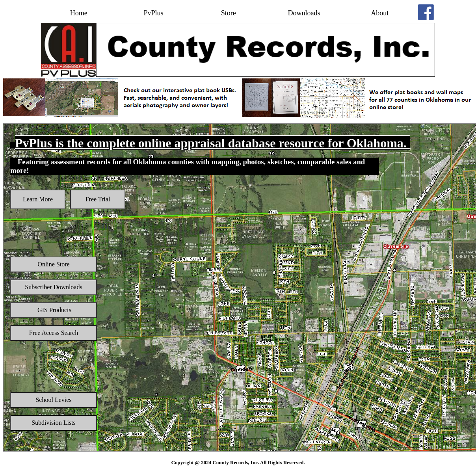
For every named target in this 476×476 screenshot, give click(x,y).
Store (229, 13)
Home (79, 13)
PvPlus (154, 13)
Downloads (304, 13)
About (380, 13)
